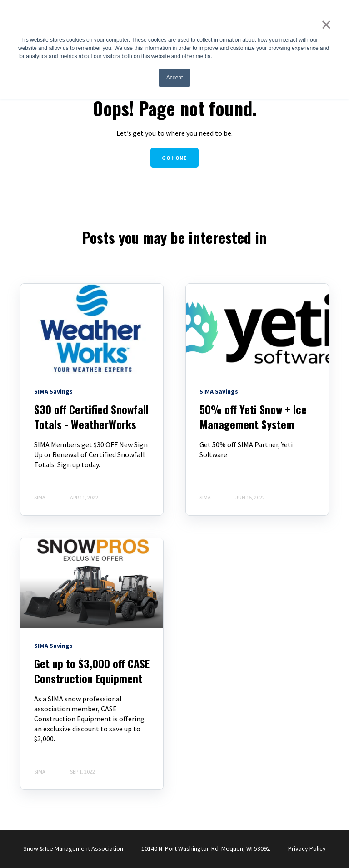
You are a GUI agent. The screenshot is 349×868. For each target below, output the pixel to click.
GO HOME (174, 158)
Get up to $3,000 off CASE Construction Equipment (92, 671)
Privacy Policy (307, 848)
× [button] (326, 25)
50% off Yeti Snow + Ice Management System (253, 417)
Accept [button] (175, 78)
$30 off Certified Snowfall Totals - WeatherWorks (91, 417)
